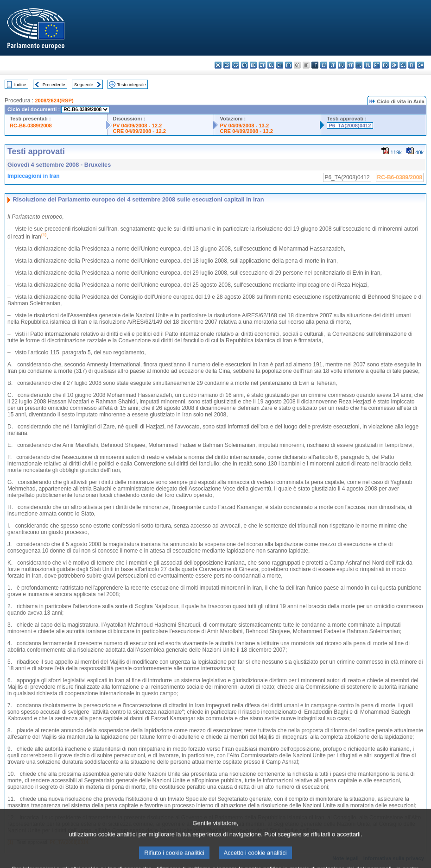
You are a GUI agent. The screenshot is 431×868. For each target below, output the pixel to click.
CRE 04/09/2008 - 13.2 (246, 131)
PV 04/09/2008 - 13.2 (244, 126)
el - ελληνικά (271, 65)
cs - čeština (236, 65)
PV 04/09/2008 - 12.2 (138, 126)
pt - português (377, 65)
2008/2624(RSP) (54, 101)
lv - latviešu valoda (324, 65)
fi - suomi (412, 65)
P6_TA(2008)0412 (350, 126)
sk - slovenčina (394, 65)
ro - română (385, 65)
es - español (227, 65)
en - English (280, 65)
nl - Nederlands (359, 65)
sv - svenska (421, 65)
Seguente (84, 85)
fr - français (288, 65)
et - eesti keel (262, 65)
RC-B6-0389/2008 (31, 126)
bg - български (218, 65)
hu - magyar (341, 65)
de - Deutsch (253, 65)
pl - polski (368, 65)
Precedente (54, 85)
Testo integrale (131, 85)
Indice (20, 85)
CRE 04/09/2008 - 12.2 (139, 131)
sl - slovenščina (403, 65)
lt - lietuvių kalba (333, 65)
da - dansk (244, 65)
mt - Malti (350, 65)
